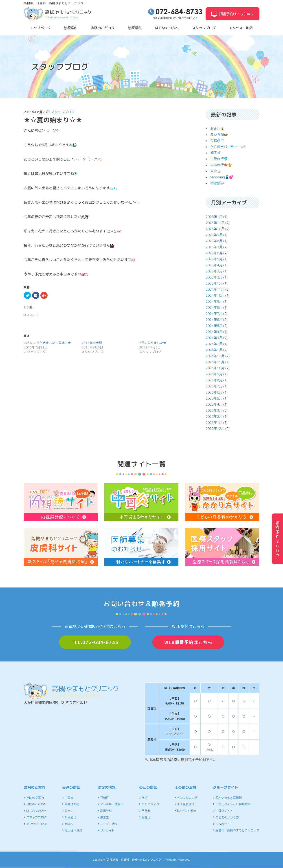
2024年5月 (214, 326)
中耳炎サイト (223, 811)
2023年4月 (214, 404)
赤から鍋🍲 (219, 135)
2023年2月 (214, 417)
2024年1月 (214, 350)
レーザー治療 (108, 824)
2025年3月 (214, 271)
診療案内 (71, 28)
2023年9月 (214, 374)
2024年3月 (214, 338)
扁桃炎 (145, 817)
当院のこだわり (103, 28)
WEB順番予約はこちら (188, 642)
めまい (68, 811)
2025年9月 (214, 235)
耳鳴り (68, 824)
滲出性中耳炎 (72, 830)
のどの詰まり (149, 804)
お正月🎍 (217, 129)
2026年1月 (214, 217)
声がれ (145, 811)
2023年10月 (215, 368)
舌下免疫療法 (185, 804)
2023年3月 (214, 410)
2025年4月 (214, 265)
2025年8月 (214, 241)
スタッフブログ (204, 28)
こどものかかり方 (226, 817)
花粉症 (103, 798)
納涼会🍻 (217, 183)
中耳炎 (68, 798)
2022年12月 (215, 429)
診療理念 (135, 28)
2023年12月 (215, 356)
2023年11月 (215, 362)
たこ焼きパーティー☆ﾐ (228, 147)
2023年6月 (214, 392)
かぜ (143, 798)
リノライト (106, 830)
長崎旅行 (217, 141)
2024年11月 (215, 289)
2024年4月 (214, 332)
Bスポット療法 (185, 811)
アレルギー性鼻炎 (111, 804)
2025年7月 (214, 247)
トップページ (40, 28)
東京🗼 (216, 171)
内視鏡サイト (223, 824)
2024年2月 (214, 344)
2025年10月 (215, 229)
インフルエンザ (186, 798)
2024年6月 (214, 320)
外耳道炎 (69, 817)
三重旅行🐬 (219, 159)
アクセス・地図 (241, 28)
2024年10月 (215, 295)
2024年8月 (214, 308)
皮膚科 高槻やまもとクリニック (236, 830)
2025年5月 (214, 259)
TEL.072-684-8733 (95, 642)
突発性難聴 (71, 804)
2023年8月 (214, 380)
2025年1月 (214, 283)
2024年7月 (214, 314)
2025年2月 (214, 277)
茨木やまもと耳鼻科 (227, 798)
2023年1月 (214, 423)
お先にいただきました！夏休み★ (47, 343)
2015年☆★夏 (92, 343)
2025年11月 (215, 223)
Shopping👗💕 (222, 177)
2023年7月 (214, 386)
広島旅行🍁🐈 (221, 165)
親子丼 (215, 153)
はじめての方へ (167, 28)
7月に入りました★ (153, 343)
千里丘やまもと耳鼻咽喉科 (232, 804)
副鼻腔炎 (105, 811)
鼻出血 (103, 817)
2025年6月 (214, 253)
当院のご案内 (34, 798)
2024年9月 (214, 301)
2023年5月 (214, 398)
